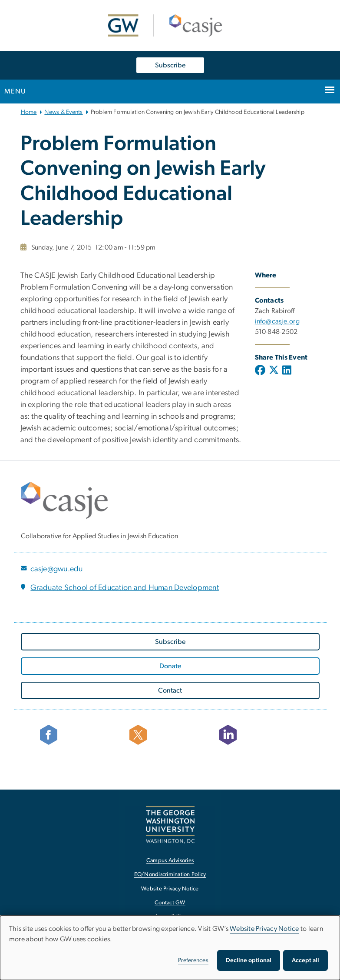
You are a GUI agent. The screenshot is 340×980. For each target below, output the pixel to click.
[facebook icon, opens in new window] (80, 735)
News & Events (63, 112)
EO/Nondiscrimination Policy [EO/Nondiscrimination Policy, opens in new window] (170, 875)
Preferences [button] (193, 960)
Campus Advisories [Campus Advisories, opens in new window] (170, 861)
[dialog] (170, 948)
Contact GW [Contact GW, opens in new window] (170, 903)
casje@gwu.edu (57, 569)
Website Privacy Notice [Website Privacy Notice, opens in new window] (170, 889)
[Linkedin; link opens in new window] (287, 371)
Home (29, 112)
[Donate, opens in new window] (170, 666)
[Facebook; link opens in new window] (261, 371)
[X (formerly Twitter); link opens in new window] (274, 371)
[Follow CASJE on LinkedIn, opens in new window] (260, 735)
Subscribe (170, 65)
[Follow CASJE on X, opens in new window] (170, 735)
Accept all (305, 960)
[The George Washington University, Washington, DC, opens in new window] (170, 825)
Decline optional (249, 960)
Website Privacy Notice (264, 929)
